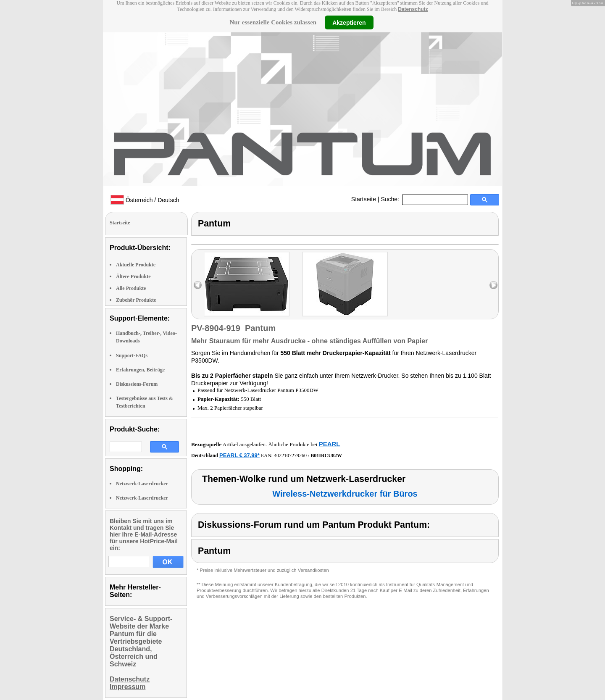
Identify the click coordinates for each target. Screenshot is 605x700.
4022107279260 (290, 455)
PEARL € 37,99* (239, 455)
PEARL (330, 444)
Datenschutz (413, 9)
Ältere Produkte (133, 276)
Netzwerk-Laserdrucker (142, 484)
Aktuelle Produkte (136, 265)
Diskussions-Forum (137, 384)
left (198, 285)
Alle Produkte (131, 288)
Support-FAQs (132, 355)
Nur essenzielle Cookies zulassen (273, 22)
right (493, 285)
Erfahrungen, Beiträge (140, 370)
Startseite (364, 199)
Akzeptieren (349, 22)
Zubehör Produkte (136, 300)
